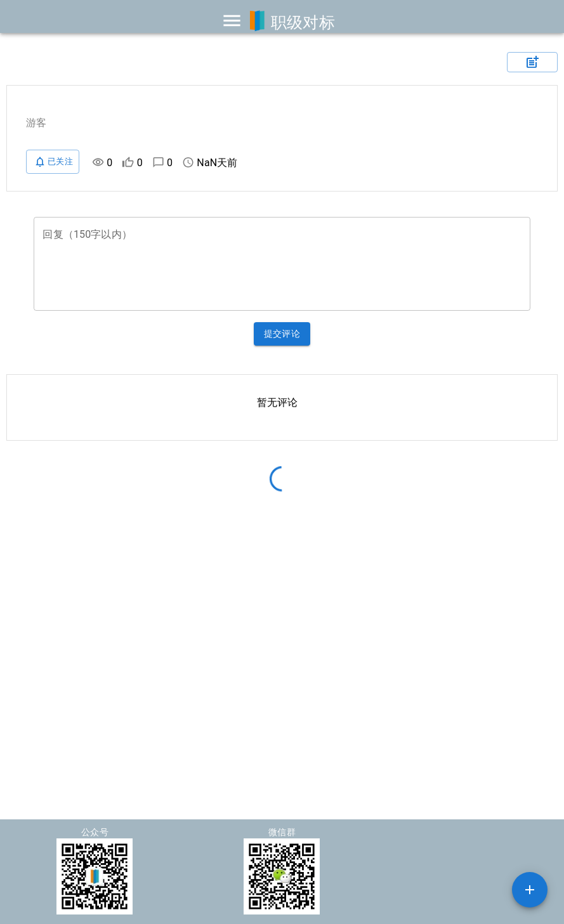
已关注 (53, 162)
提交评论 (282, 334)
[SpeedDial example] (530, 890)
